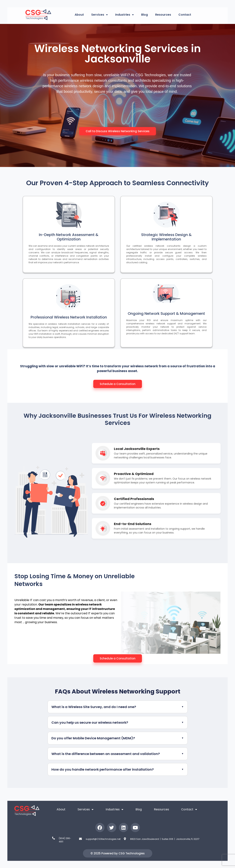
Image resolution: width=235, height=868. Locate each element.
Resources (163, 15)
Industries (125, 15)
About (79, 15)
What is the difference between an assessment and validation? (106, 754)
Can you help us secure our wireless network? (90, 722)
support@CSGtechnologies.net (103, 839)
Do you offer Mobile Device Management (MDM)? (93, 738)
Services (100, 15)
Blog (145, 15)
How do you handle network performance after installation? (103, 769)
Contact (185, 15)
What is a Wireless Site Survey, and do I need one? (94, 707)
